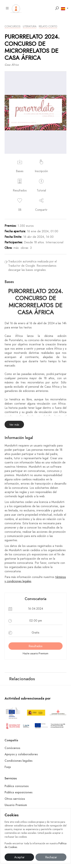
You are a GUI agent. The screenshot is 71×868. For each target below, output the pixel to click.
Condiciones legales (18, 761)
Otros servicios (15, 799)
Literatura (30, 26)
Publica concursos (17, 786)
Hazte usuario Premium (35, 653)
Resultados (35, 646)
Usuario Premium (16, 805)
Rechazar (51, 857)
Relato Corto (48, 26)
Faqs (8, 767)
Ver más (14, 425)
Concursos (13, 26)
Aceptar (19, 857)
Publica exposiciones (18, 792)
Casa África (12, 65)
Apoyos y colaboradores (21, 754)
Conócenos (12, 748)
